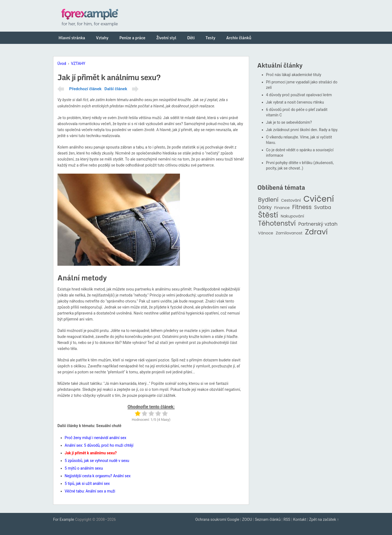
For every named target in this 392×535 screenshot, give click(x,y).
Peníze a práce (132, 38)
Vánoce (266, 233)
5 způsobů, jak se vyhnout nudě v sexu (97, 461)
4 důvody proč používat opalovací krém (299, 95)
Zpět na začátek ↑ (324, 519)
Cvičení (318, 199)
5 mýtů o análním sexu (84, 468)
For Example (64, 519)
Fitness (302, 207)
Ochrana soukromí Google (217, 519)
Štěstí (268, 215)
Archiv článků (239, 38)
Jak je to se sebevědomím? (289, 122)
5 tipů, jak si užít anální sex (87, 483)
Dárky (265, 208)
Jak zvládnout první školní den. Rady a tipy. (302, 130)
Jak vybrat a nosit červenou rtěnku (295, 102)
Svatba (323, 208)
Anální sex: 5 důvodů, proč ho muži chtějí (99, 445)
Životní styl (166, 38)
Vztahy (102, 38)
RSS (287, 519)
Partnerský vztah (318, 224)
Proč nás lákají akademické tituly (294, 75)
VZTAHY (78, 64)
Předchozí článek (85, 89)
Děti (191, 38)
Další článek (116, 89)
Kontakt (300, 519)
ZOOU (247, 519)
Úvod (62, 64)
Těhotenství (277, 224)
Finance (282, 208)
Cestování (291, 200)
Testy (210, 38)
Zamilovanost (289, 233)
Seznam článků (268, 519)
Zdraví (316, 232)
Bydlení (268, 200)
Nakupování (292, 216)
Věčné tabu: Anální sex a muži (90, 491)
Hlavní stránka (72, 38)
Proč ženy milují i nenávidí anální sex (96, 438)
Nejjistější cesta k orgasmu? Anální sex (98, 476)
